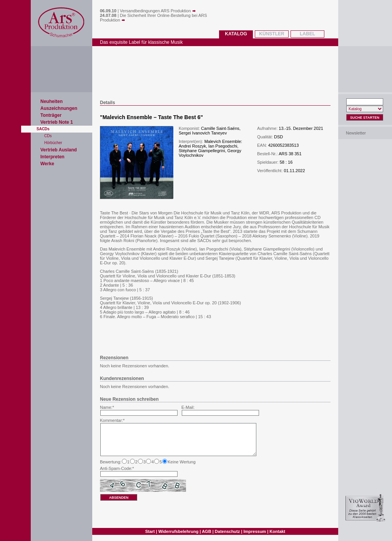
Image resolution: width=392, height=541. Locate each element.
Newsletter (356, 133)
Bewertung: (111, 462)
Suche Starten (365, 118)
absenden (119, 498)
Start (150, 531)
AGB (206, 531)
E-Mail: (188, 407)
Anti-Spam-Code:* (117, 468)
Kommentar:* (112, 420)
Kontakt (277, 531)
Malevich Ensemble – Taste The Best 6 (152, 117)
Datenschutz (227, 531)
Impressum (255, 531)
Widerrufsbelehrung (178, 531)
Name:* (107, 407)
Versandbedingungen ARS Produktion (158, 11)
